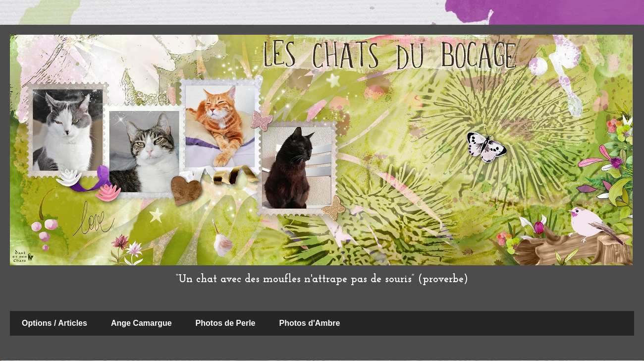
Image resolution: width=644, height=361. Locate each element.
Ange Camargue (141, 323)
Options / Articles (54, 323)
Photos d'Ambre (310, 323)
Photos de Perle (226, 323)
